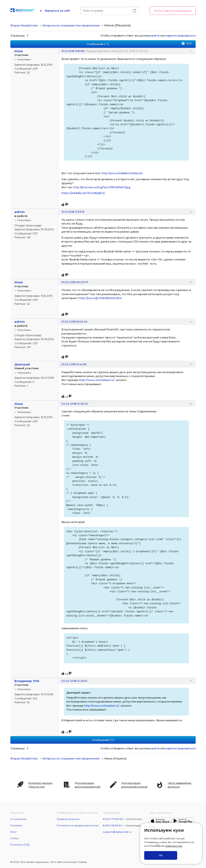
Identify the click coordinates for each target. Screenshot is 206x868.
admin (20, 212)
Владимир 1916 (27, 681)
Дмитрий (22, 364)
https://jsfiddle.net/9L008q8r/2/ (83, 193)
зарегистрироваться (181, 35)
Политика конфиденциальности (78, 825)
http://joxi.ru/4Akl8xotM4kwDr (122, 173)
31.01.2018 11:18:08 (73, 51)
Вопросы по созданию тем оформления (71, 25)
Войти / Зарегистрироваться (173, 11)
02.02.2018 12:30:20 (75, 404)
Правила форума (68, 819)
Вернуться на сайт (58, 11)
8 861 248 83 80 (113, 825)
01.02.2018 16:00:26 (74, 322)
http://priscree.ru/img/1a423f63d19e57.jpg (102, 187)
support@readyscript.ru (117, 832)
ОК (161, 855)
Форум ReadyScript (24, 25)
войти (156, 35)
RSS (189, 43)
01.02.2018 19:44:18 (74, 364)
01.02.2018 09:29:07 (75, 282)
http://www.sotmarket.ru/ (97, 380)
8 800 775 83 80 (113, 819)
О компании (18, 819)
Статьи (14, 838)
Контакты (16, 825)
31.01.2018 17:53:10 (73, 212)
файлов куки (174, 846)
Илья (19, 51)
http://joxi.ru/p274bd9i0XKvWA (100, 298)
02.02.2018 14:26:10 (74, 681)
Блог (14, 832)
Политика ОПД (20, 845)
